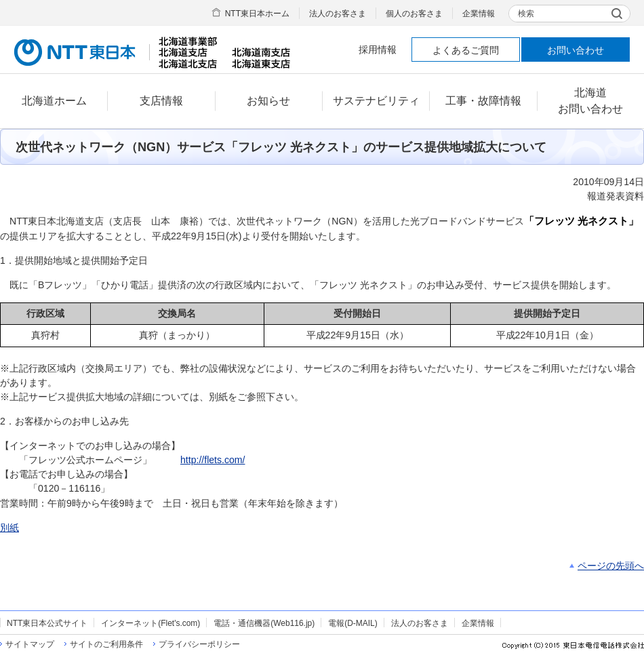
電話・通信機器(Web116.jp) (264, 623)
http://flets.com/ (213, 460)
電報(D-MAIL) (353, 623)
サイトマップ (30, 644)
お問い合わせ (576, 50)
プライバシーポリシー (199, 644)
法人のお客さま (338, 14)
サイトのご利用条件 (106, 644)
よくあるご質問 (466, 50)
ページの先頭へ (611, 566)
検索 (526, 14)
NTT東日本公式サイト (47, 623)
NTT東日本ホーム (257, 14)
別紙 (9, 528)
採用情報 (378, 50)
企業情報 (479, 14)
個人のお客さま (414, 14)
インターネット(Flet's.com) (150, 623)
